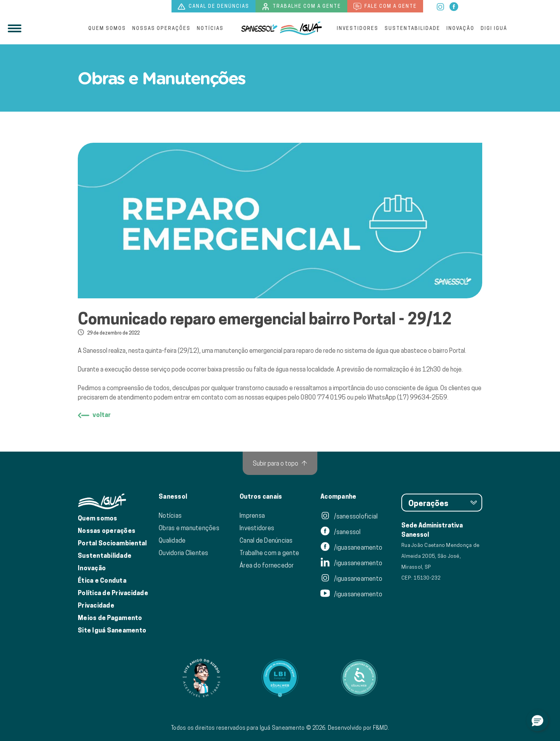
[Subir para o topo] (280, 463)
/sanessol (341, 532)
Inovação (460, 28)
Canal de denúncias (213, 7)
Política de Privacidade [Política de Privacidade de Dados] (113, 593)
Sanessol (173, 497)
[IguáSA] (301, 28)
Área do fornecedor (267, 565)
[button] (537, 720)
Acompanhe (338, 497)
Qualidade (172, 540)
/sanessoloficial (349, 516)
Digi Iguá (494, 28)
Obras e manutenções (189, 528)
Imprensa (252, 515)
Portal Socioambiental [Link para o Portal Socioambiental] (112, 543)
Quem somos (107, 28)
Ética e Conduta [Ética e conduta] (102, 581)
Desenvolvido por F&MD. (359, 728)
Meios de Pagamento (110, 618)
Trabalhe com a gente (301, 7)
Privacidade (96, 605)
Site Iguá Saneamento (112, 630)
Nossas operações (161, 28)
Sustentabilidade (412, 28)
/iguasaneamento (351, 547)
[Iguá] (259, 28)
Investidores (358, 28)
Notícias (210, 28)
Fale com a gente (385, 7)
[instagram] (441, 6)
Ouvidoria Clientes (184, 553)
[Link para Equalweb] (280, 678)
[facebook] (454, 6)
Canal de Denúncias (266, 540)
